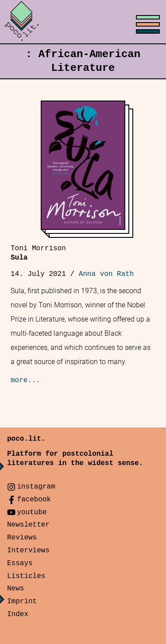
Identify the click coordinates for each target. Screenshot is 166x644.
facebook (34, 500)
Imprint (22, 601)
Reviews (22, 538)
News (15, 589)
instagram (36, 487)
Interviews (28, 551)
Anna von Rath (106, 274)
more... (25, 380)
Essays (20, 563)
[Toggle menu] (83, 22)
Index (18, 614)
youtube (32, 512)
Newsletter (28, 525)
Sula (38, 253)
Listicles (26, 576)
